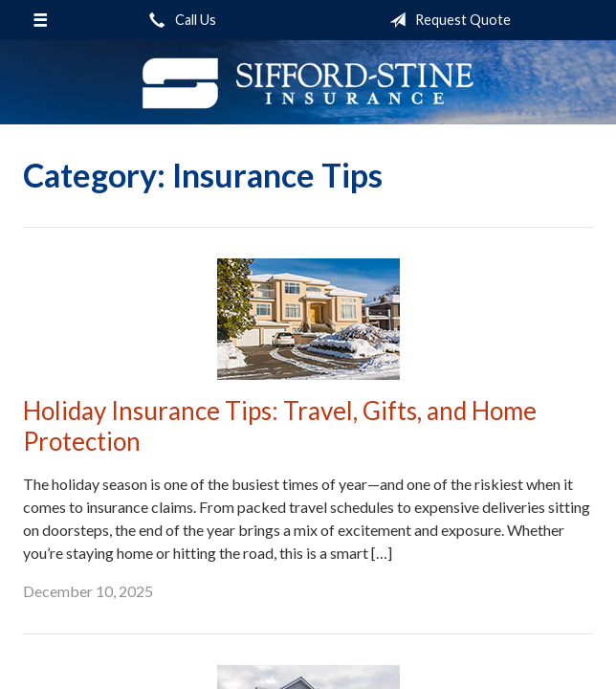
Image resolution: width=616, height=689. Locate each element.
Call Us (179, 20)
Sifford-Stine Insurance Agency (308, 82)
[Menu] (40, 20)
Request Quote (446, 20)
